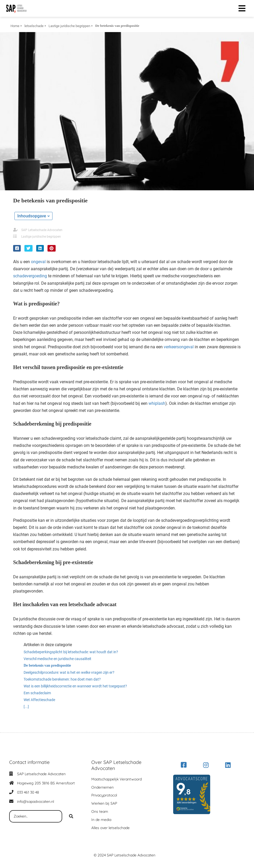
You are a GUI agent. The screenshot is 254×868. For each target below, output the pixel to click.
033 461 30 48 (28, 792)
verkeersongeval (179, 347)
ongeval (38, 262)
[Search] (71, 816)
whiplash (157, 403)
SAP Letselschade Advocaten (42, 230)
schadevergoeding (30, 276)
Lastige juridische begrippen (41, 237)
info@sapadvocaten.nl (36, 801)
